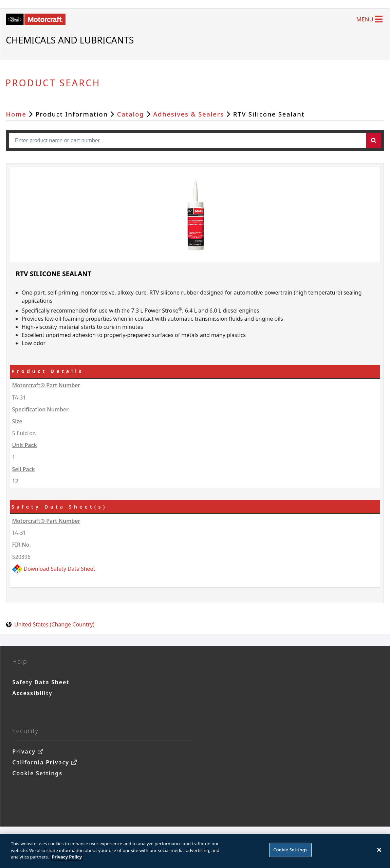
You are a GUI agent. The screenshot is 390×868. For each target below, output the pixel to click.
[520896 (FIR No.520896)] (196, 569)
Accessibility (32, 693)
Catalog (131, 114)
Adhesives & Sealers (189, 114)
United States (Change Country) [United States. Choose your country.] (54, 624)
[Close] (379, 853)
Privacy (24, 751)
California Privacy (41, 762)
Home (16, 114)
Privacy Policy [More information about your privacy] (67, 860)
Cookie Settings (37, 773)
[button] (374, 141)
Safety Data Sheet (41, 682)
